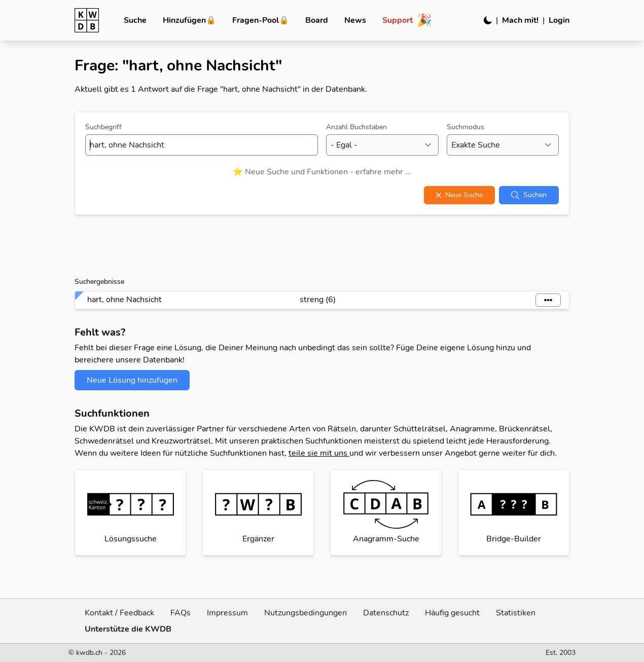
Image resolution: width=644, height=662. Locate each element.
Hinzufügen (189, 20)
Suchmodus (466, 127)
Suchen (529, 195)
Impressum (227, 613)
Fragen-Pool (261, 20)
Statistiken (516, 613)
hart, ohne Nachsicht (124, 300)
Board (317, 20)
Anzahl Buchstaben (356, 127)
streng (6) (318, 300)
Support (407, 20)
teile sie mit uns (319, 453)
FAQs (181, 613)
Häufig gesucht (452, 613)
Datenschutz (386, 613)
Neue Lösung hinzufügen (132, 380)
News (355, 20)
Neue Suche (459, 195)
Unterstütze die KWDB (128, 629)
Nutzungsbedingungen (306, 613)
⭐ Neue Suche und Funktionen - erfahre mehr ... (322, 172)
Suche (135, 20)
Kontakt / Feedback (119, 613)
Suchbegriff (103, 127)
